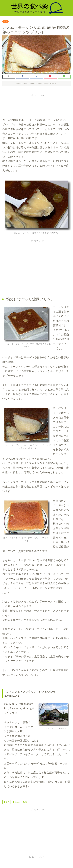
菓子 (7, 802)
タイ (6, 22)
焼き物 (17, 802)
